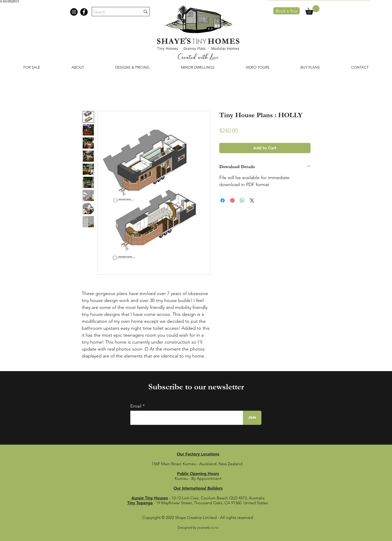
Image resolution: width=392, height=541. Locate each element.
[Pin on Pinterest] (232, 200)
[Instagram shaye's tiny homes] (74, 12)
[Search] (113, 12)
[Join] (252, 418)
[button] (312, 10)
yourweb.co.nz (208, 528)
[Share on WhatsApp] (242, 200)
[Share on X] (252, 200)
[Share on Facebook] (223, 200)
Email (136, 406)
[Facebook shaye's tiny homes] (84, 12)
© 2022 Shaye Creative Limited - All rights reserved (208, 517)
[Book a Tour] (286, 11)
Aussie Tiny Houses (150, 498)
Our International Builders (198, 488)
